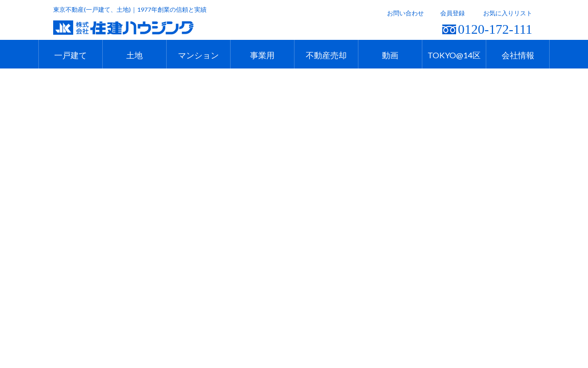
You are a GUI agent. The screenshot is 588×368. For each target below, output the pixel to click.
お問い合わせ (405, 13)
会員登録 (453, 13)
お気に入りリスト (508, 13)
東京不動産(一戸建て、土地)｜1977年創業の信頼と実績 (130, 9)
